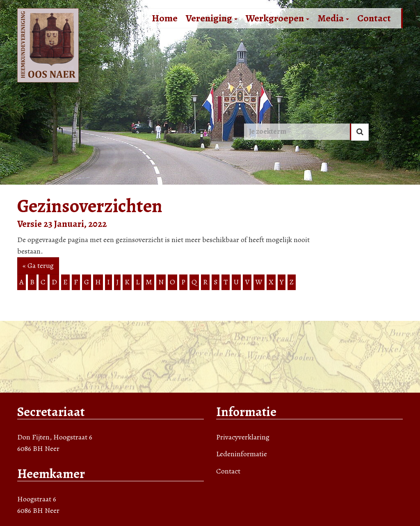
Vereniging (212, 18)
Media (333, 18)
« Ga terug (38, 265)
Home (165, 18)
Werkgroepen (277, 18)
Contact (374, 18)
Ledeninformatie (242, 454)
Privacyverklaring (243, 437)
